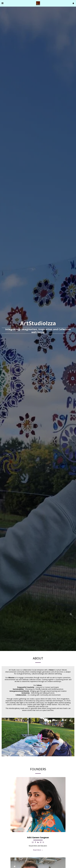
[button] (2, 3)
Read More (38, 852)
